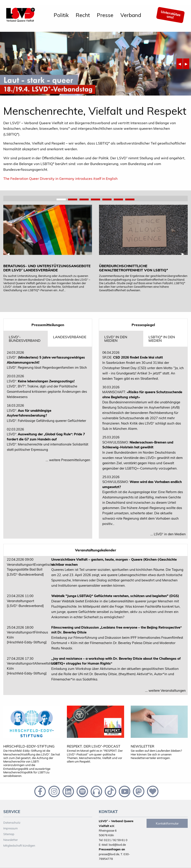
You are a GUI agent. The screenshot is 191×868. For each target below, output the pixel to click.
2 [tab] (73, 200)
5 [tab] (107, 200)
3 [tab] (84, 200)
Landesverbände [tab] (70, 337)
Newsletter (11, 840)
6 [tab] (118, 200)
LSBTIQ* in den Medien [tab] (162, 339)
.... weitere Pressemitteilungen (68, 460)
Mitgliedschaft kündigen (19, 845)
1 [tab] (61, 200)
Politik (61, 15)
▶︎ (187, 64)
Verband (131, 15)
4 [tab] (95, 200)
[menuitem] (61, 15)
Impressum (10, 828)
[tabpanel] (48, 248)
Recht (83, 15)
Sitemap (9, 834)
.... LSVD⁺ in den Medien (168, 534)
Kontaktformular (167, 823)
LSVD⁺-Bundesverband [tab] (25, 339)
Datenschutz (12, 823)
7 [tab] (130, 200)
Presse (105, 15)
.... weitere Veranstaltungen (165, 690)
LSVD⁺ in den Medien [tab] (116, 339)
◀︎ (180, 64)
